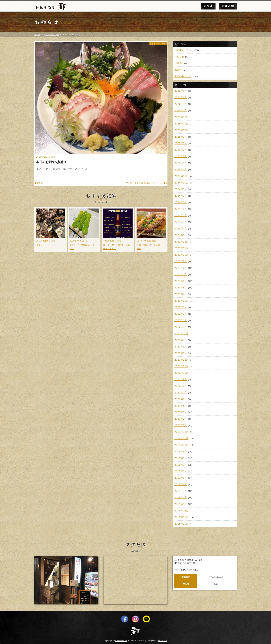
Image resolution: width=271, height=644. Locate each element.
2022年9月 (181, 307)
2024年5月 (181, 209)
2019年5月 (181, 478)
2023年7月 (181, 274)
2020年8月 (181, 386)
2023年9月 (181, 261)
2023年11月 (181, 248)
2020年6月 (181, 399)
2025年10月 (181, 130)
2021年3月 (181, 347)
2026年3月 (181, 104)
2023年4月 (181, 294)
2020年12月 (181, 360)
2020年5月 (181, 406)
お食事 (208, 6)
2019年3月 (181, 491)
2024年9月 (181, 189)
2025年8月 (181, 143)
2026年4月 (181, 97)
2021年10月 (181, 333)
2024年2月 (181, 229)
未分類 (178, 70)
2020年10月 (181, 373)
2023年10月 (181, 255)
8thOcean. (163, 641)
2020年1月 (181, 425)
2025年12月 (181, 117)
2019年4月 (181, 484)
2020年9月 (181, 379)
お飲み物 (228, 6)
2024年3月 (181, 222)
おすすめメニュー (158, 44)
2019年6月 (181, 471)
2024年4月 (181, 215)
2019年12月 (181, 432)
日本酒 (178, 63)
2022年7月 (181, 314)
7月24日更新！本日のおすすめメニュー (146, 183)
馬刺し (40, 183)
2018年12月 (181, 511)
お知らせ (179, 57)
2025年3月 (181, 170)
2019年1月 (181, 504)
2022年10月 (181, 301)
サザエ (39, 245)
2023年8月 (181, 268)
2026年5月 (181, 91)
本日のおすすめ (183, 76)
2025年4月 (181, 163)
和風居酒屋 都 (121, 641)
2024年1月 (181, 235)
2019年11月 (181, 438)
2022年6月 (181, 320)
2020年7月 (181, 393)
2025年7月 (181, 150)
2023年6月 (181, 281)
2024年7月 (181, 196)
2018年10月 (181, 524)
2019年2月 (181, 497)
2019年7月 (181, 465)
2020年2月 (181, 419)
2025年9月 (181, 137)
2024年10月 (181, 183)
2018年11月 (181, 517)
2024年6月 (181, 202)
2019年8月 (181, 458)
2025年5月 (181, 156)
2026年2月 (181, 110)
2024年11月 (181, 176)
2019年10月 (181, 445)
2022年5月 (181, 327)
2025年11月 (181, 124)
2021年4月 (181, 340)
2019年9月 (181, 452)
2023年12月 (181, 242)
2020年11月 (181, 366)
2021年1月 (181, 353)
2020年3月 (181, 412)
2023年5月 (181, 288)
